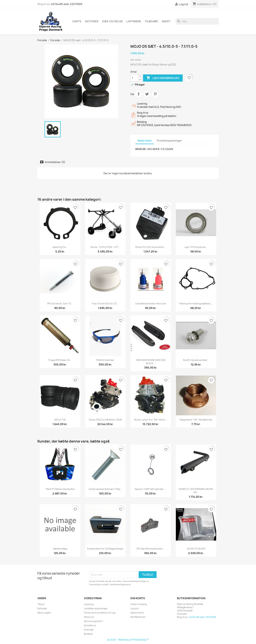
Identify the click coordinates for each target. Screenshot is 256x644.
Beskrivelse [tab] (145, 141)
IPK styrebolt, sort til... (60, 304)
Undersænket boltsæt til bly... (105, 489)
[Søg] (197, 21)
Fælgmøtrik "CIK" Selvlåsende (196, 420)
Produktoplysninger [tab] (169, 141)
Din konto (138, 598)
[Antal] (134, 78)
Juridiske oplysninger (96, 608)
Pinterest (155, 94)
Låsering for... (60, 247)
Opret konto (137, 613)
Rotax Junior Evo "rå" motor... (151, 420)
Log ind (134, 608)
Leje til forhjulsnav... (196, 247)
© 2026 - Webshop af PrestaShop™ (128, 640)
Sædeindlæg (60, 549)
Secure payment (93, 621)
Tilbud (41, 604)
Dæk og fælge (112, 21)
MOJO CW (60, 420)
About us (89, 617)
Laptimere (134, 21)
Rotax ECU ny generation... (151, 247)
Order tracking (139, 604)
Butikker (88, 634)
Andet (166, 21)
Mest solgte (44, 613)
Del (139, 94)
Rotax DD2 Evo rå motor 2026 (105, 420)
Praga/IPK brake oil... (60, 360)
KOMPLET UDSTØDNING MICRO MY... (196, 491)
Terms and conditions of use (100, 613)
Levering (89, 604)
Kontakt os (90, 625)
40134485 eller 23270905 (67, 4)
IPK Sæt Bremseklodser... (151, 549)
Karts (77, 21)
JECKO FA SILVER (196, 549)
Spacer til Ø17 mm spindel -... (151, 489)
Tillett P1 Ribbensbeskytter (60, 489)
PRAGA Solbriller (105, 360)
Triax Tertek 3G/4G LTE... (105, 304)
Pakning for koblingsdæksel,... (196, 304)
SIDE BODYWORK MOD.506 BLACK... (151, 362)
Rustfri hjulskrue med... (196, 360)
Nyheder (42, 608)
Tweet (147, 94)
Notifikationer (138, 617)
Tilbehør (151, 21)
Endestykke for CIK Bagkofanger (105, 549)
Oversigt (89, 630)
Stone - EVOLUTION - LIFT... (105, 247)
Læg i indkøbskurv (163, 78)
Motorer (92, 21)
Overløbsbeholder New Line (151, 304)
